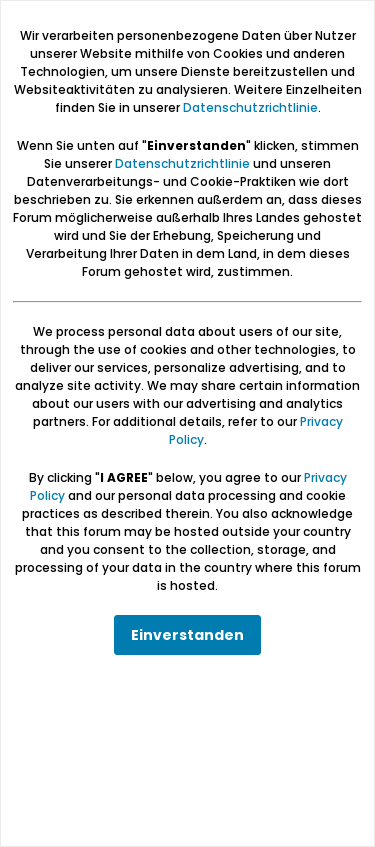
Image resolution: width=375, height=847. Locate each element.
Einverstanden (187, 635)
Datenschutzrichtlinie (250, 107)
